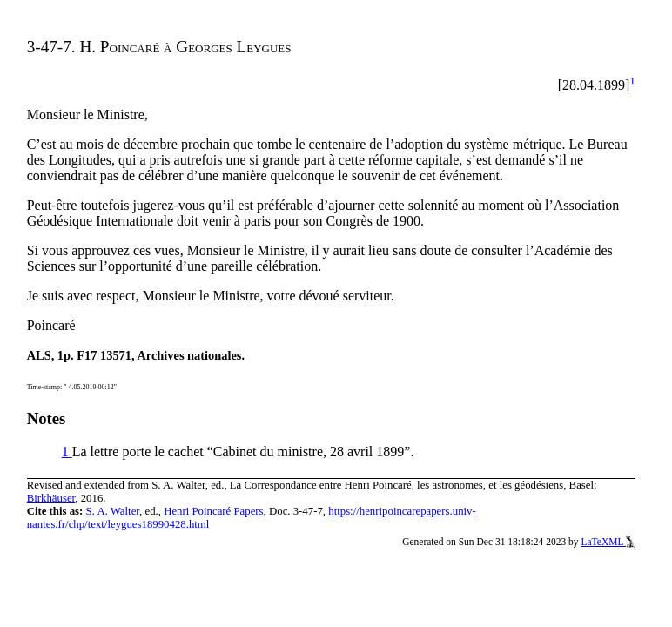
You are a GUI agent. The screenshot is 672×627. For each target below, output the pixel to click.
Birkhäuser (51, 498)
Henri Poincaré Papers (213, 511)
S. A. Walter (113, 511)
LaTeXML (608, 542)
